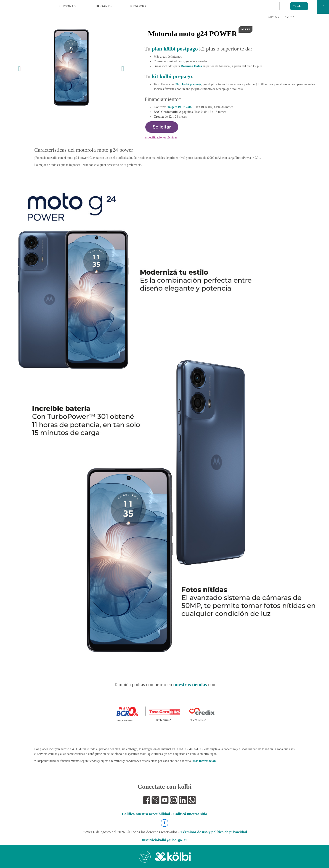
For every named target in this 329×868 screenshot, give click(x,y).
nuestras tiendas (190, 685)
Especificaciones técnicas (161, 137)
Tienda (297, 5)
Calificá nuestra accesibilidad (146, 814)
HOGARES (103, 6)
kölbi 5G (273, 17)
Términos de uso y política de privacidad (214, 832)
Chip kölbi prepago (188, 84)
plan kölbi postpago (175, 49)
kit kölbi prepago (172, 76)
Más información (204, 761)
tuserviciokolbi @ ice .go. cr (164, 840)
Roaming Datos (191, 66)
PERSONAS (67, 6)
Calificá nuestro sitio (190, 814)
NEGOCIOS (139, 6)
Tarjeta (180, 107)
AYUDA (289, 17)
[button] (18, 67)
